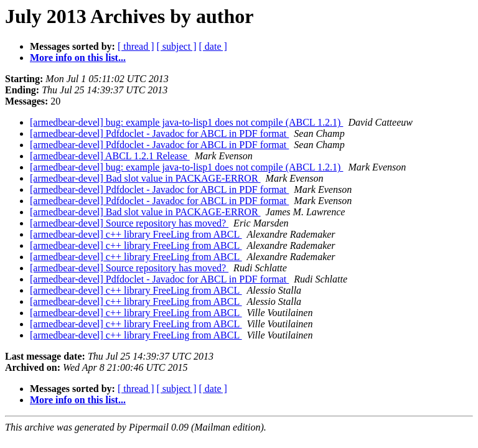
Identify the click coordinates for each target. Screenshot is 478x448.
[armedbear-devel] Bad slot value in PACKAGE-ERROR (145, 178)
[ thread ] (136, 46)
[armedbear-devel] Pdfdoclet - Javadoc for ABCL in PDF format (159, 133)
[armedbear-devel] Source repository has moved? (129, 223)
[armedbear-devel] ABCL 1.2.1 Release (110, 156)
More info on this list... (78, 58)
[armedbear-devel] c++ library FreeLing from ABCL (136, 234)
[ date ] (213, 46)
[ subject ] (177, 46)
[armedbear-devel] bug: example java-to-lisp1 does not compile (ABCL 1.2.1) (186, 122)
